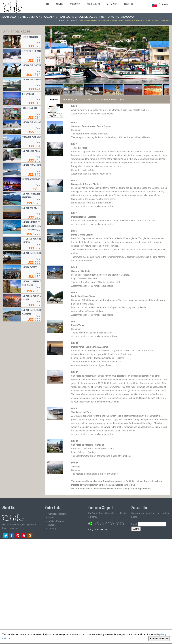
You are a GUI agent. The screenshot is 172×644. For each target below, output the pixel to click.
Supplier (52, 525)
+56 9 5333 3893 (109, 524)
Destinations (75, 4)
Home (62, 20)
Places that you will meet (109, 100)
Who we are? (112, 4)
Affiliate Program (56, 521)
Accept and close (159, 639)
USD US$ (165, 4)
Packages (59, 4)
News (51, 518)
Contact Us (128, 4)
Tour (47, 4)
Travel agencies (93, 4)
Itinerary (53, 100)
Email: (149, 524)
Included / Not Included (76, 100)
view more (13, 528)
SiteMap (52, 529)
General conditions (57, 514)
